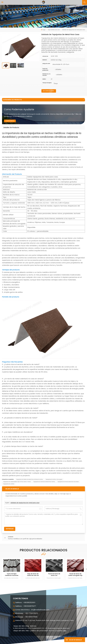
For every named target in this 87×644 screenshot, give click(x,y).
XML (27, 631)
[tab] (11, 128)
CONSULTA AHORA (49, 91)
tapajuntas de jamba (9, 484)
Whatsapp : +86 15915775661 (26, 617)
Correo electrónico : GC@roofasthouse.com (32, 610)
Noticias (33, 626)
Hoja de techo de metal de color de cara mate (33, 575)
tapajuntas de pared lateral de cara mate (68, 482)
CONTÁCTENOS (9, 121)
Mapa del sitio (19, 626)
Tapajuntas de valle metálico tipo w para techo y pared (17, 482)
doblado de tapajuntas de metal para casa (25, 503)
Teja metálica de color (54, 30)
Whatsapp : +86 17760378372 (26, 613)
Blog (27, 626)
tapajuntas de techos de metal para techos (44, 482)
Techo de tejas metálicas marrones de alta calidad (12, 575)
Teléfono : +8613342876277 (25, 606)
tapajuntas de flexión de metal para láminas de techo (29, 479)
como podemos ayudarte (19, 110)
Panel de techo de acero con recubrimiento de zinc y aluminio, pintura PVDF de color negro (54, 575)
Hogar (43, 30)
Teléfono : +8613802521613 (25, 603)
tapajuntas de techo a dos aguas (54, 479)
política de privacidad (39, 631)
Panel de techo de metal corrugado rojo (75, 575)
